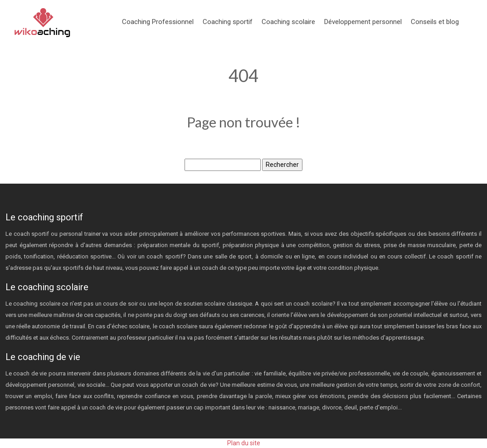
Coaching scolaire (288, 22)
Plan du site (244, 443)
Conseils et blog (435, 22)
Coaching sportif (228, 22)
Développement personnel (363, 22)
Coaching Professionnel (158, 22)
